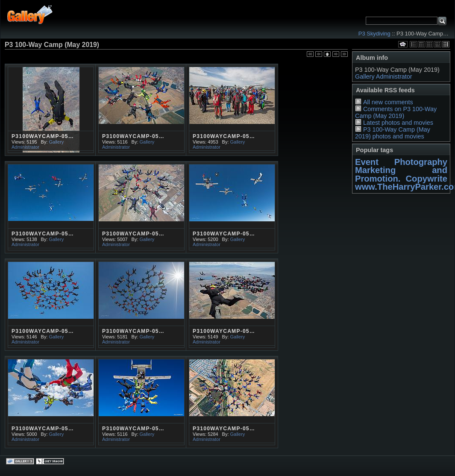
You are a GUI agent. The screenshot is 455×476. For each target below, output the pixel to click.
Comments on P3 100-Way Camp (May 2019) (396, 112)
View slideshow (403, 44)
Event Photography (401, 162)
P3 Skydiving (374, 34)
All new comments (388, 102)
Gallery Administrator (384, 76)
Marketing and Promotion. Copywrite (401, 174)
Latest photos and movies (398, 123)
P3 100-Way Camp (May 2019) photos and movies (393, 133)
